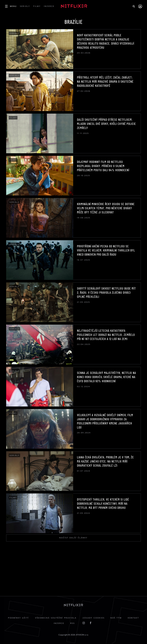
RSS (73, 624)
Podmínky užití (18, 618)
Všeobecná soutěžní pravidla (56, 618)
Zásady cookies (94, 618)
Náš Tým (116, 618)
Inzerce (59, 624)
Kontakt (134, 618)
